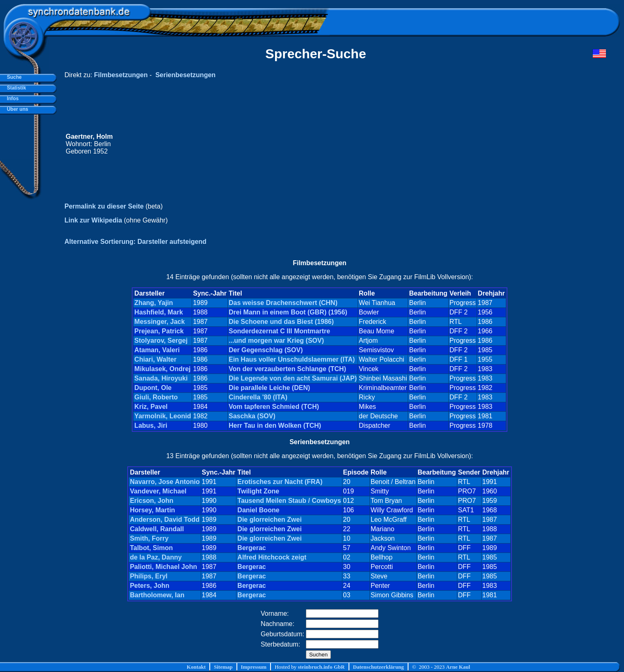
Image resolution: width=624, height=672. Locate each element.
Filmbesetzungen (121, 75)
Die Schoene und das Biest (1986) (281, 322)
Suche (13, 77)
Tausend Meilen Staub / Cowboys (289, 501)
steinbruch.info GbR (321, 667)
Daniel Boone (258, 510)
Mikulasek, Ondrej (162, 369)
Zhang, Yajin (154, 303)
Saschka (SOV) (252, 416)
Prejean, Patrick (159, 331)
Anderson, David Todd (164, 519)
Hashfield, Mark (158, 312)
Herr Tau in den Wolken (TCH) (275, 425)
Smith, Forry (149, 538)
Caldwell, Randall (157, 529)
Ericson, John (151, 501)
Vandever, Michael (158, 491)
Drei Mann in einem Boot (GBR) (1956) (288, 312)
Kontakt (196, 667)
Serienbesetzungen (185, 75)
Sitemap (223, 667)
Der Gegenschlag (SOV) (266, 350)
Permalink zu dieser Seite (104, 206)
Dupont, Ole (153, 388)
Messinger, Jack (159, 322)
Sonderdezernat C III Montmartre (279, 331)
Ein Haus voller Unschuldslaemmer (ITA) (292, 359)
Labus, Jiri (151, 425)
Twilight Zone (258, 491)
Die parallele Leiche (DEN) (269, 388)
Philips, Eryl (149, 576)
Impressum (254, 667)
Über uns (16, 109)
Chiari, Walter (155, 359)
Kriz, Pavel (151, 407)
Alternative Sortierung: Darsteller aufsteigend (135, 242)
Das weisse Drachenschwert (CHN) (283, 303)
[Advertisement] (450, 144)
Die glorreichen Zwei (269, 519)
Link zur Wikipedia (93, 220)
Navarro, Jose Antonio (165, 482)
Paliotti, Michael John (163, 567)
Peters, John (149, 586)
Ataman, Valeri (157, 350)
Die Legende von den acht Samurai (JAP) (293, 378)
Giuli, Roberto (156, 397)
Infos (11, 99)
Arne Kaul (458, 667)
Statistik (15, 88)
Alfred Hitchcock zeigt (272, 557)
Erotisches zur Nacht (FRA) (280, 482)
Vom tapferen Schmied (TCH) (274, 407)
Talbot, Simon (151, 548)
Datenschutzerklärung (379, 667)
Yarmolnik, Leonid (163, 416)
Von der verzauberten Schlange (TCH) (287, 369)
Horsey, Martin (152, 510)
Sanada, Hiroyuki (161, 378)
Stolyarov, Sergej (161, 341)
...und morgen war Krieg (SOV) (276, 341)
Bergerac (251, 548)
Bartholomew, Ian (157, 595)
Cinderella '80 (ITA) (258, 397)
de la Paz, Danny (156, 557)
